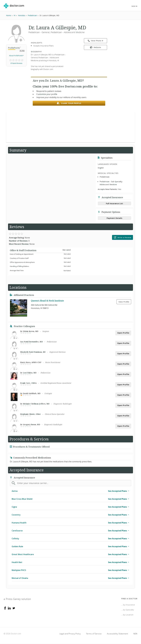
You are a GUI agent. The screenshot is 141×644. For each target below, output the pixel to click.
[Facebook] (5, 608)
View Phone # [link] (96, 41)
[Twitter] (14, 608)
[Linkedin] (9, 608)
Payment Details (115, 218)
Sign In (134, 6)
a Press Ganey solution (17, 599)
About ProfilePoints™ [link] (16, 56)
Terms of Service (94, 634)
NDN (135, 634)
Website (96, 47)
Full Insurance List (115, 203)
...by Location (127, 615)
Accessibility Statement (118, 634)
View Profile (124, 302)
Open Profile (123, 333)
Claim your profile (69, 103)
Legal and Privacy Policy (70, 634)
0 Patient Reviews (16, 63)
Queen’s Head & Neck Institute (47, 301)
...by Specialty (128, 610)
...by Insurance (128, 605)
